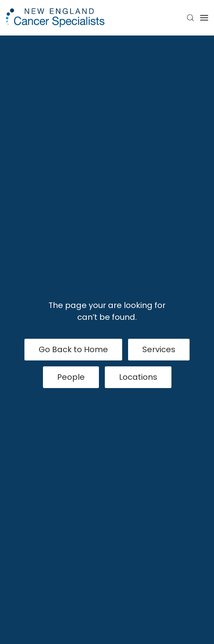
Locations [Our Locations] (138, 377)
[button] (190, 18)
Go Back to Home (73, 349)
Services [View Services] (159, 349)
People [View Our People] (71, 377)
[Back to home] (55, 18)
